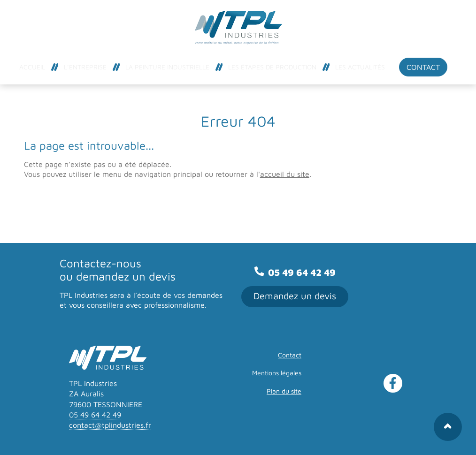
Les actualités (360, 67)
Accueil (32, 67)
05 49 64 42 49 (295, 272)
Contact (423, 67)
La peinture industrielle (167, 67)
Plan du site (284, 391)
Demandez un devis (295, 296)
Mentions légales (277, 373)
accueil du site (285, 174)
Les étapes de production (272, 67)
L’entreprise (85, 67)
